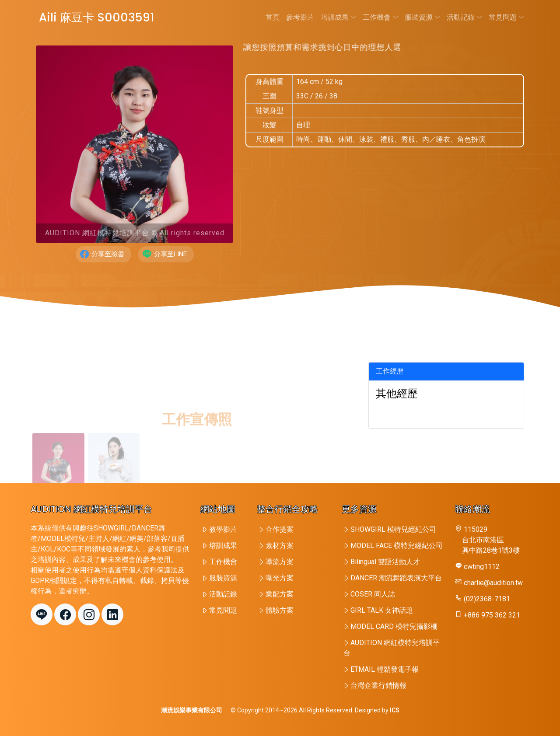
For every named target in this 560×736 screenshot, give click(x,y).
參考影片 (300, 17)
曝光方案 (280, 578)
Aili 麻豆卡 (95, 17)
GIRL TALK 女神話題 (382, 610)
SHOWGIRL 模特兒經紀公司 (393, 529)
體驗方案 (280, 610)
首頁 (273, 17)
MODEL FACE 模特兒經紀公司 (397, 546)
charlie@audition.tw (493, 583)
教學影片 (223, 529)
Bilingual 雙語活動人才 (385, 562)
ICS (395, 710)
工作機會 (380, 17)
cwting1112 (482, 567)
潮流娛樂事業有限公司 (192, 710)
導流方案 (280, 562)
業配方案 (280, 594)
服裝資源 (422, 17)
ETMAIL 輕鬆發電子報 (385, 669)
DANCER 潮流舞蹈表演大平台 (396, 578)
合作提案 (280, 529)
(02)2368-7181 (487, 599)
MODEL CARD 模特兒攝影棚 (394, 626)
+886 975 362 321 (492, 615)
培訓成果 (338, 17)
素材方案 (280, 546)
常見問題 (506, 17)
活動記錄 (464, 17)
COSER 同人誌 (373, 594)
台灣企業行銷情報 (378, 685)
